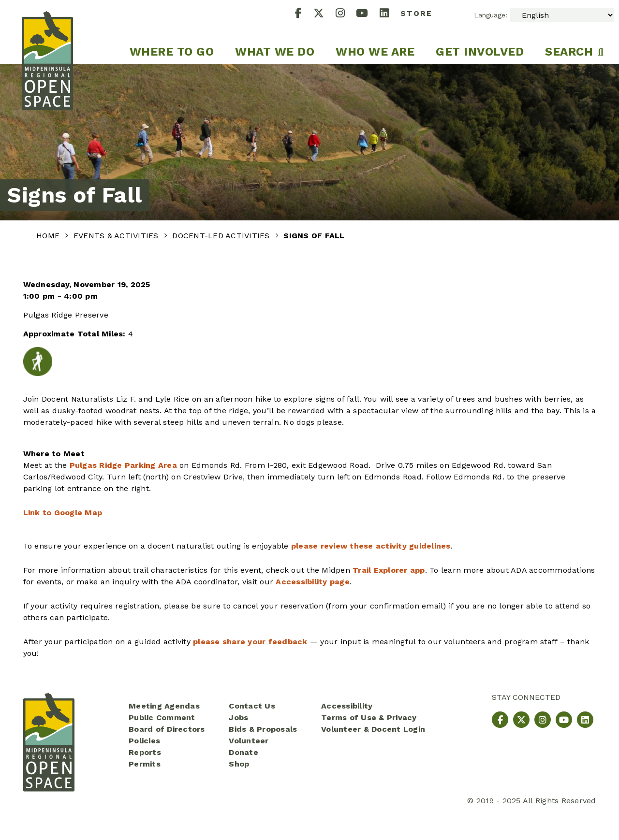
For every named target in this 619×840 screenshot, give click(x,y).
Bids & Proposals (263, 729)
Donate (243, 752)
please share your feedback (250, 642)
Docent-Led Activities (222, 236)
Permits (145, 764)
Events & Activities (117, 236)
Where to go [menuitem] (172, 52)
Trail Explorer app (389, 570)
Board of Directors (167, 729)
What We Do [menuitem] (275, 52)
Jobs (238, 717)
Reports (145, 752)
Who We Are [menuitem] (375, 52)
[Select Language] (562, 15)
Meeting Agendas (164, 706)
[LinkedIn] (390, 14)
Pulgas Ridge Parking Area (123, 465)
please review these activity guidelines (371, 546)
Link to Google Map (63, 513)
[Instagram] (346, 14)
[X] (324, 14)
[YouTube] (368, 14)
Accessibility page (313, 582)
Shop (239, 764)
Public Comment (162, 717)
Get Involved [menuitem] (480, 52)
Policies (144, 741)
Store (416, 13)
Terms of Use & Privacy (369, 717)
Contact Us (252, 706)
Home (49, 236)
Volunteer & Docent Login (373, 729)
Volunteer (249, 741)
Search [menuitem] (569, 52)
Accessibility (347, 706)
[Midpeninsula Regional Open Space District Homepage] (47, 32)
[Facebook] (304, 14)
